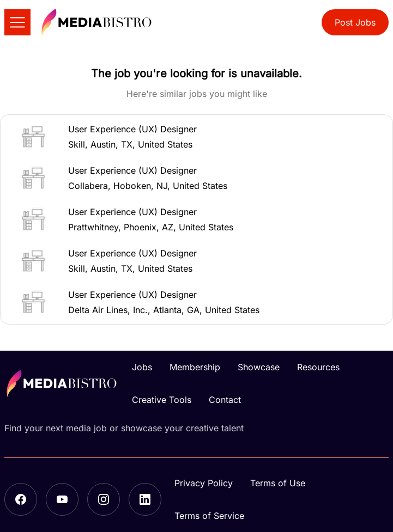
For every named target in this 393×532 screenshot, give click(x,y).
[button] (196, 137)
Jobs (142, 367)
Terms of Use (278, 483)
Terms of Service (209, 516)
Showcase (259, 367)
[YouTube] (62, 499)
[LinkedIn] (145, 499)
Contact (225, 400)
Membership (195, 367)
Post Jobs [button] (355, 22)
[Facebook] (21, 499)
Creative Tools (162, 400)
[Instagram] (104, 499)
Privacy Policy (204, 483)
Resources (318, 367)
